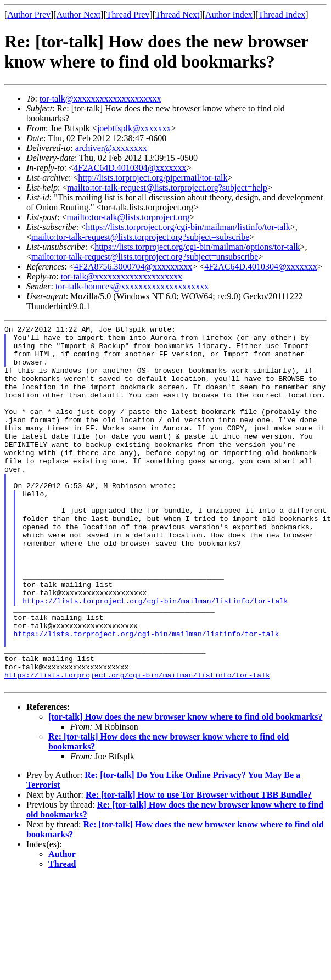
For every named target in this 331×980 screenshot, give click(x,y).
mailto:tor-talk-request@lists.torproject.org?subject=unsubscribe (145, 257)
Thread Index (282, 15)
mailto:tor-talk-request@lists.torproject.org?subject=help (167, 187)
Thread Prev (128, 15)
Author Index (229, 15)
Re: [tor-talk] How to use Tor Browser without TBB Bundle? (199, 867)
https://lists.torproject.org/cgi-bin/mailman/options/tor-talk (197, 247)
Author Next (78, 15)
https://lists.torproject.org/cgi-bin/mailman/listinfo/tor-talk (188, 227)
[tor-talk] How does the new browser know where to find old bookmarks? (185, 789)
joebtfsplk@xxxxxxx (134, 128)
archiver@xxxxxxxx (111, 148)
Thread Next (177, 15)
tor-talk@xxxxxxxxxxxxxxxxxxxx (100, 99)
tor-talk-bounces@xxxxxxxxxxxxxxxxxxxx (132, 286)
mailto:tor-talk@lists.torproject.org (128, 217)
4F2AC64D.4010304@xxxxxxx (130, 168)
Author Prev (29, 15)
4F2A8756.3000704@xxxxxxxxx (133, 267)
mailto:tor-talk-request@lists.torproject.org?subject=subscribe (140, 237)
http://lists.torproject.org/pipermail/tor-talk (153, 178)
